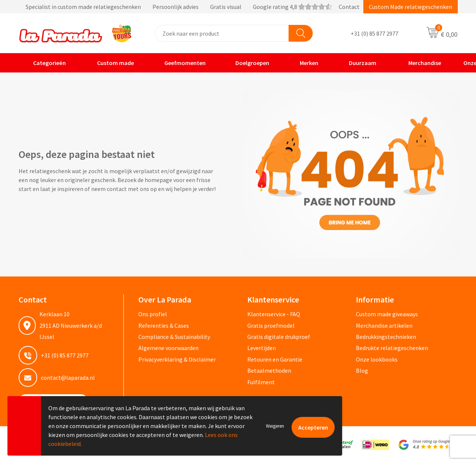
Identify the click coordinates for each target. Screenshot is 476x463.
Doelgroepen (248, 63)
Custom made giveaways (387, 314)
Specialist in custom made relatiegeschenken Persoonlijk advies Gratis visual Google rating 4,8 (175, 7)
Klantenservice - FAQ (274, 314)
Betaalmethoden (269, 370)
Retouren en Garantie (275, 359)
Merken (304, 63)
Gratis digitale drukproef (279, 337)
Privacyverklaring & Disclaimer (177, 359)
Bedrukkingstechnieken (386, 337)
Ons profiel (153, 314)
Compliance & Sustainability (174, 337)
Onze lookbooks (377, 359)
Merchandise (419, 63)
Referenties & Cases (164, 326)
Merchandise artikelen (384, 326)
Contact (349, 7)
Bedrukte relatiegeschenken (392, 348)
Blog (362, 370)
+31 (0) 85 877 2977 (374, 33)
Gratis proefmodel (271, 326)
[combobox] (222, 33)
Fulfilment (261, 382)
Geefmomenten (180, 63)
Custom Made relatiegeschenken (411, 7)
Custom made (110, 63)
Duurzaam (358, 63)
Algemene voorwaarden (168, 348)
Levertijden (262, 348)
